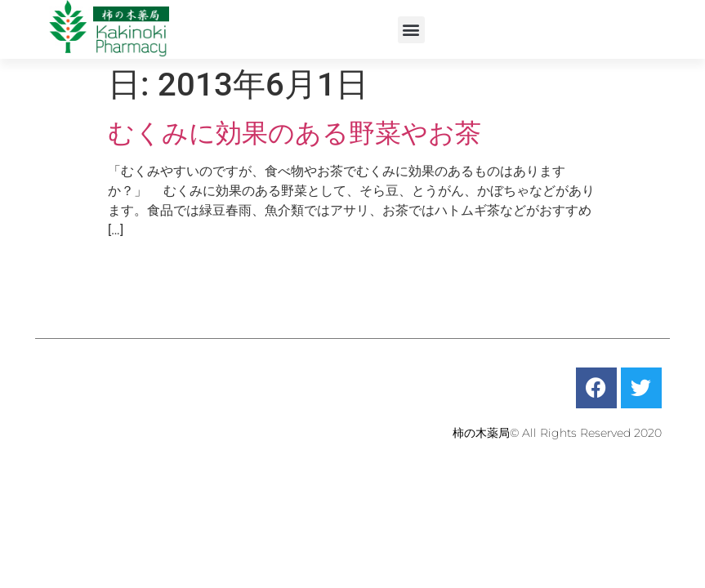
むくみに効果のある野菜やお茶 (294, 133)
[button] (411, 30)
